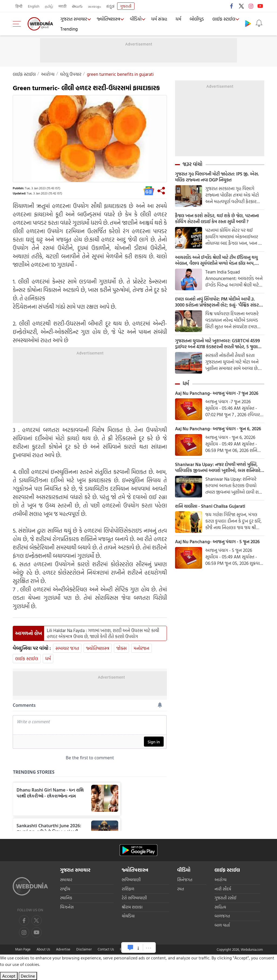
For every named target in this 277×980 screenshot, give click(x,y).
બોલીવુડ (196, 19)
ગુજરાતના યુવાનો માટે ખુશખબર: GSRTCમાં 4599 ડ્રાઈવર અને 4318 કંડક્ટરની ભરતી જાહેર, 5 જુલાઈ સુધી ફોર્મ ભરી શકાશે (219, 347)
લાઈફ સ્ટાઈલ (221, 19)
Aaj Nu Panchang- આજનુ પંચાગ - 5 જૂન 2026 (220, 555)
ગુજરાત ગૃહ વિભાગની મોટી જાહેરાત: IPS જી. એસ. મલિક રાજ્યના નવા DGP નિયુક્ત (215, 177)
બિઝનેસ (67, 907)
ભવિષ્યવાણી (131, 880)
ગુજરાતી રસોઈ (225, 898)
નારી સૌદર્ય (223, 889)
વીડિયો (136, 19)
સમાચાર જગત (67, 648)
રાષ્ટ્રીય (65, 889)
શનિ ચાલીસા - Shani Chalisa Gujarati (212, 519)
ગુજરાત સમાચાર (73, 19)
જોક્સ (121, 648)
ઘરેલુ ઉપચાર (71, 74)
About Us (43, 949)
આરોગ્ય (48, 74)
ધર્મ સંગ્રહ (160, 19)
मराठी (62, 6)
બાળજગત (222, 916)
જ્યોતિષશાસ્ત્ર (108, 19)
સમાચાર (66, 880)
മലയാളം (94, 6)
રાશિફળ (128, 889)
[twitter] (37, 920)
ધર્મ (178, 19)
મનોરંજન (141, 648)
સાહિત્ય (220, 907)
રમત (181, 889)
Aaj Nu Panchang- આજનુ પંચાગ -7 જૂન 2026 (219, 398)
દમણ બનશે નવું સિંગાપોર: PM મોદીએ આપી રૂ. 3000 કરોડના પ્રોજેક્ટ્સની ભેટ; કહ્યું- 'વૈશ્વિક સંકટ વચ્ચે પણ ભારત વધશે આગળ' (218, 305)
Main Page (23, 949)
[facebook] (24, 920)
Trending (69, 28)
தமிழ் (49, 6)
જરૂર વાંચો (192, 164)
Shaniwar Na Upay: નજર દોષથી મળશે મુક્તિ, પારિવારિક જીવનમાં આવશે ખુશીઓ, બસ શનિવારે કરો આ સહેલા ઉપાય (218, 479)
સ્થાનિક (66, 898)
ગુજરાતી (126, 6)
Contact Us (106, 949)
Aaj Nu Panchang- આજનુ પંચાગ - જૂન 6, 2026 (215, 437)
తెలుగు (77, 6)
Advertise (63, 949)
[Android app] (138, 850)
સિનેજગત (185, 880)
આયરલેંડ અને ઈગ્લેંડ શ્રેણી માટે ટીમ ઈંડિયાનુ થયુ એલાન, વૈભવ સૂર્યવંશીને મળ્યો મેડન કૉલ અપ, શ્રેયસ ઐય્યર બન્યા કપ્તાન (217, 262)
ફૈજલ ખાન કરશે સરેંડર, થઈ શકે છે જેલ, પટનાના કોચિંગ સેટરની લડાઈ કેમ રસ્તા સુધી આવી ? (216, 220)
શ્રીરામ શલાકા (132, 907)
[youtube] (24, 932)
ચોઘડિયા (128, 916)
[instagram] (37, 932)
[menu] (18, 24)
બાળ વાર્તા (222, 925)
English (34, 6)
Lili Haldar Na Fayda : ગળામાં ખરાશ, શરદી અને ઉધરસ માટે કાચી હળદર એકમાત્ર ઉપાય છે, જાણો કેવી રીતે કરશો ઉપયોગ (103, 633)
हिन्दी (19, 6)
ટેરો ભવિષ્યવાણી (134, 898)
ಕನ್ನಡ (110, 6)
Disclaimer (84, 949)
